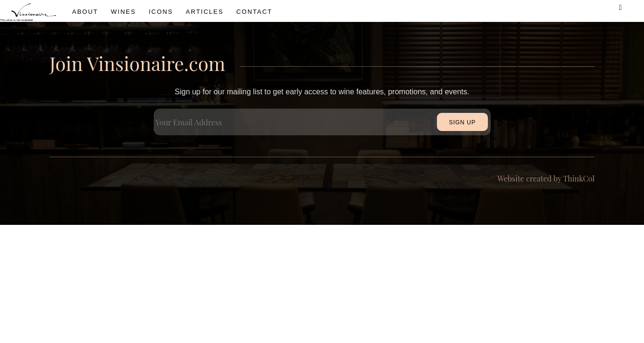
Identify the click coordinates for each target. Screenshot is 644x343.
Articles (204, 12)
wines (124, 12)
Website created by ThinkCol (546, 178)
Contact (254, 12)
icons (161, 12)
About (85, 12)
